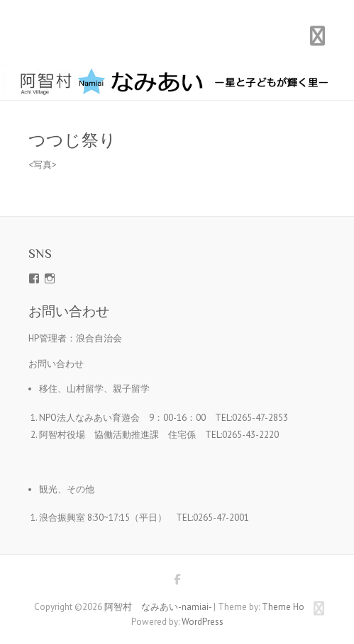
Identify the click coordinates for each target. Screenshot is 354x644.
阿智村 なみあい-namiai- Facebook (177, 582)
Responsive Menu (318, 36)
